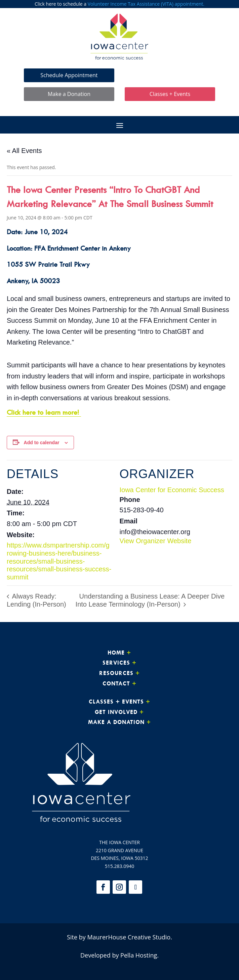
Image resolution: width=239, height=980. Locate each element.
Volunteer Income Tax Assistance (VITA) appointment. (146, 4)
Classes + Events (170, 94)
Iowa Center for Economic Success (172, 490)
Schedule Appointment (69, 75)
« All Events (24, 151)
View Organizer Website (156, 541)
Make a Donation (69, 94)
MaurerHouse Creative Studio (129, 937)
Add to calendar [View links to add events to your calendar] (42, 443)
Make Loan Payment (170, 75)
